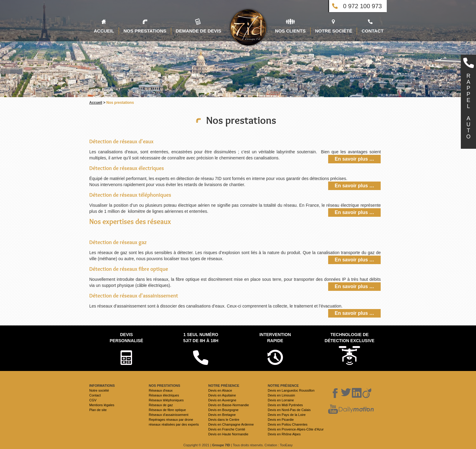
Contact (95, 395)
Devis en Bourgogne (223, 410)
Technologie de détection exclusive (349, 338)
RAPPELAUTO (468, 106)
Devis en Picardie (281, 420)
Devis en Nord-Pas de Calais (289, 410)
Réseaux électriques (164, 395)
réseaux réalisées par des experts (174, 424)
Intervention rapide (275, 338)
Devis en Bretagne (222, 415)
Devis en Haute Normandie (228, 434)
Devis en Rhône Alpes (284, 434)
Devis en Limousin (281, 395)
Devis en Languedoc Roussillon (291, 390)
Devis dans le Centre (224, 420)
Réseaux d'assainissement (169, 415)
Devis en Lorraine (281, 400)
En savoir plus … (355, 159)
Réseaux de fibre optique (167, 410)
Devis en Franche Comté (227, 429)
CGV (93, 400)
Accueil (96, 103)
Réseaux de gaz (161, 405)
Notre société (99, 390)
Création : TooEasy (279, 445)
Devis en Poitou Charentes (288, 424)
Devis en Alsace (220, 390)
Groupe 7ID (221, 445)
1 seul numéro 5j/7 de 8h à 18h (201, 338)
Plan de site (98, 410)
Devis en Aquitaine (222, 395)
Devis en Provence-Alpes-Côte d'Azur (296, 429)
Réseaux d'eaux (161, 390)
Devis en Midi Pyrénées (285, 405)
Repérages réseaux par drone (171, 420)
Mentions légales (102, 405)
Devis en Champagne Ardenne (231, 424)
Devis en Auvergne (222, 400)
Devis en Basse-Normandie (229, 405)
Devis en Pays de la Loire (287, 415)
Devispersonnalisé (126, 338)
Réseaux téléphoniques (166, 400)
